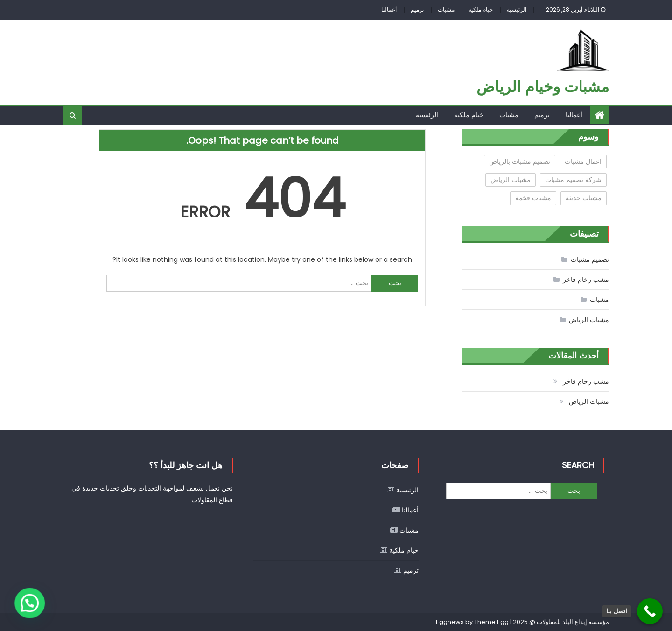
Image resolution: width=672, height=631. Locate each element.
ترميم (417, 10)
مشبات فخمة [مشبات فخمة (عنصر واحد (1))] (533, 198)
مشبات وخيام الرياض (543, 87)
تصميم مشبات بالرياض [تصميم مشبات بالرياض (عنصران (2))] (520, 161)
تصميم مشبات (590, 259)
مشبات (446, 10)
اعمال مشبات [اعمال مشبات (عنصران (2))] (583, 161)
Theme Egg (491, 622)
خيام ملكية (481, 10)
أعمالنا (389, 10)
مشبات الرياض (589, 320)
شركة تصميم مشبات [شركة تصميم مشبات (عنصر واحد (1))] (573, 180)
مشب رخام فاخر (586, 280)
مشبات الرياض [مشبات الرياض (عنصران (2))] (511, 180)
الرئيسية (517, 10)
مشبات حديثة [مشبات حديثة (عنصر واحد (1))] (584, 198)
